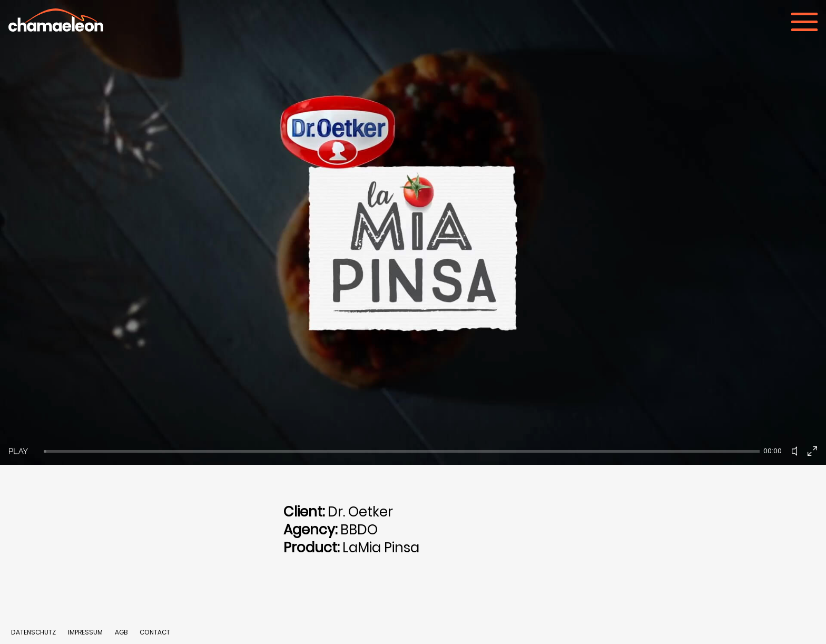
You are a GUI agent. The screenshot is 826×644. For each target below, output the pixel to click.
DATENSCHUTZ (33, 632)
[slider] (402, 451)
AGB (121, 632)
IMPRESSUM (86, 632)
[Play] (18, 451)
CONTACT (155, 632)
